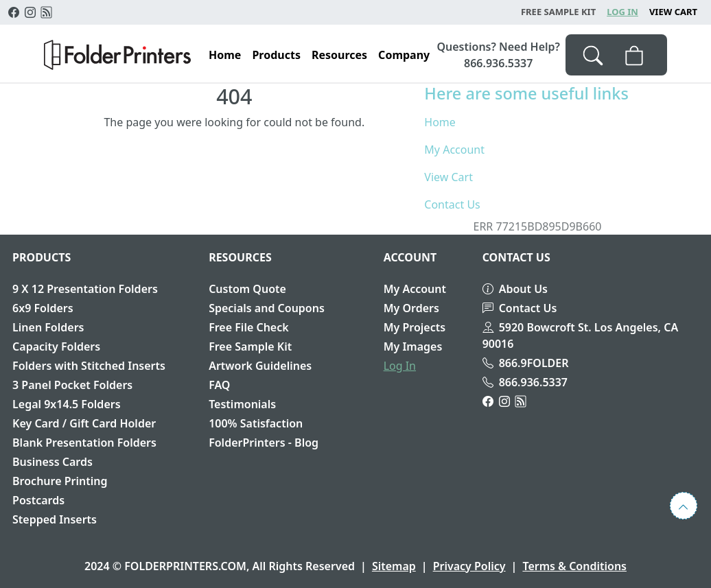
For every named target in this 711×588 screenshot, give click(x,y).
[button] (117, 55)
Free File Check (249, 327)
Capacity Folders (56, 346)
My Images (413, 346)
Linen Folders (48, 327)
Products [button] (276, 55)
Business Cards (53, 462)
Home (440, 122)
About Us (515, 289)
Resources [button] (339, 55)
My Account (454, 150)
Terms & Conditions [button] (574, 566)
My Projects (415, 327)
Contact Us (452, 204)
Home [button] (225, 55)
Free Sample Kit (250, 346)
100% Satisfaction (256, 423)
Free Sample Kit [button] (558, 12)
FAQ (219, 385)
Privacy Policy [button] (469, 566)
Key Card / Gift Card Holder (84, 423)
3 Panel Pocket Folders (72, 385)
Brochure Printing (60, 481)
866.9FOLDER (526, 363)
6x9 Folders (43, 308)
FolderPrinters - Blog (264, 443)
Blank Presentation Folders (84, 443)
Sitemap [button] (394, 566)
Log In (622, 12)
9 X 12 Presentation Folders (85, 289)
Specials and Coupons (267, 308)
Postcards (38, 500)
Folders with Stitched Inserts (89, 366)
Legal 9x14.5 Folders (67, 404)
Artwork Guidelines (260, 366)
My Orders (411, 308)
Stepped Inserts (55, 519)
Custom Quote (247, 289)
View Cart (673, 12)
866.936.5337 (525, 382)
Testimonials (242, 404)
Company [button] (404, 55)
